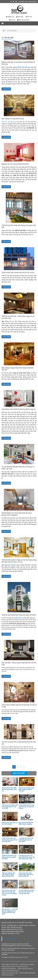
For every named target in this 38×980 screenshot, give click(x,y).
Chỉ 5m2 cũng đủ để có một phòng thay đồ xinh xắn (19, 743)
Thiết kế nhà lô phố (22, 967)
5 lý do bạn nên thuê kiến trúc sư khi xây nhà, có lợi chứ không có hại (9, 893)
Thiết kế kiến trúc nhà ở (8, 967)
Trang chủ (10, 17)
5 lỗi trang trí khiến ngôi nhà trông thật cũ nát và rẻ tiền (19, 706)
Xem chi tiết (6, 89)
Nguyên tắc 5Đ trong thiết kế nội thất (15, 164)
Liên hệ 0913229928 (23, 20)
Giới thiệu (20, 17)
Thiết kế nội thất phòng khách (10, 971)
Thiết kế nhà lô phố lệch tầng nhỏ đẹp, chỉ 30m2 (19, 615)
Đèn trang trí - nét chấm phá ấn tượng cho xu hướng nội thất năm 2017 (10, 912)
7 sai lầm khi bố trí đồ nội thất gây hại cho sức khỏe (26, 840)
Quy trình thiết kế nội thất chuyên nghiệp (26, 823)
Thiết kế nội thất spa (9, 122)
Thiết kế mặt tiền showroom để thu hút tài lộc (18, 273)
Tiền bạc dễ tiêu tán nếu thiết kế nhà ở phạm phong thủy (8, 875)
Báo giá (12, 20)
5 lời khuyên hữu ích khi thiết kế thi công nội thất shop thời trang (27, 857)
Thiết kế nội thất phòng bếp (27, 973)
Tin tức (29, 17)
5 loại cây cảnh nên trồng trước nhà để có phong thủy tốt (26, 875)
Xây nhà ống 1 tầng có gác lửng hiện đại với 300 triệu (19, 664)
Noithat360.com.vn (11, 939)
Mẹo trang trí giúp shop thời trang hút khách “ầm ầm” (18, 369)
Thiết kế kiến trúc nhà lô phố (10, 964)
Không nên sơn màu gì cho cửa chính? (9, 823)
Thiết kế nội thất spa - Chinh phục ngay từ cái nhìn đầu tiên (18, 317)
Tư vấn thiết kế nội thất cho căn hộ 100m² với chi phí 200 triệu (26, 892)
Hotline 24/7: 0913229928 (28, 2)
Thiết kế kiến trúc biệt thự (27, 964)
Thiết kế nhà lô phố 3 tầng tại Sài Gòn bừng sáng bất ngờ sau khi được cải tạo (19, 561)
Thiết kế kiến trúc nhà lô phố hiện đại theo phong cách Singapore (17, 514)
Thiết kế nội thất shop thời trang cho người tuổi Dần (19, 226)
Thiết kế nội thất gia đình (9, 969)
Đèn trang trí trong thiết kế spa (13, 119)
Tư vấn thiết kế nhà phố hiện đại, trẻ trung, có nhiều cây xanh (18, 468)
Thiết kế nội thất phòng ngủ (10, 973)
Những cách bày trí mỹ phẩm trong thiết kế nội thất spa (18, 63)
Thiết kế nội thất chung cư (25, 969)
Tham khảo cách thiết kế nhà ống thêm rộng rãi (18, 409)
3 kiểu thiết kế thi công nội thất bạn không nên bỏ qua (26, 807)
